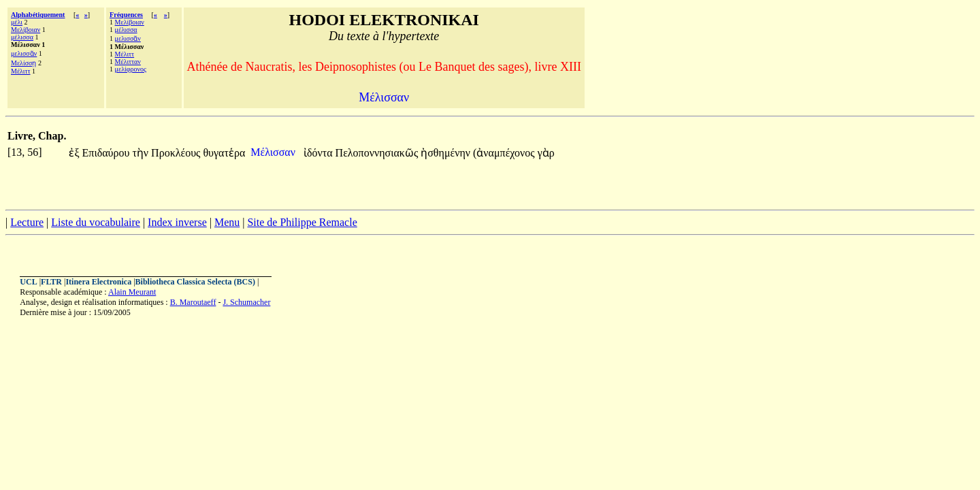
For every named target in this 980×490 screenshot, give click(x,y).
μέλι (17, 22)
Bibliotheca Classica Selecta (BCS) (195, 282)
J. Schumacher (246, 302)
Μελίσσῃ (23, 63)
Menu (227, 222)
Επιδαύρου (108, 153)
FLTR (51, 282)
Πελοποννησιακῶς (378, 153)
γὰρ (546, 153)
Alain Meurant (132, 292)
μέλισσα (22, 37)
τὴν (142, 153)
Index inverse (177, 222)
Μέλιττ (21, 71)
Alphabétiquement (38, 15)
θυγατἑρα (224, 153)
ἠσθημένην (447, 153)
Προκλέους (177, 153)
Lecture (27, 222)
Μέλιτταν (128, 62)
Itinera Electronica (98, 282)
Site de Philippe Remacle (302, 222)
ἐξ (75, 153)
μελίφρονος (131, 69)
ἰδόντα (320, 153)
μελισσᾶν (24, 53)
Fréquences (126, 15)
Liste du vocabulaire (96, 222)
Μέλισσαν (274, 152)
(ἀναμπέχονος (505, 153)
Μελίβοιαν (26, 30)
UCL (28, 282)
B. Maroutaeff (193, 302)
